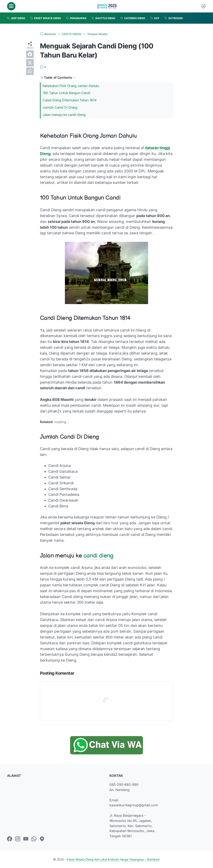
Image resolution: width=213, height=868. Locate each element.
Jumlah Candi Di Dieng (60, 107)
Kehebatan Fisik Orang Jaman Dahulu (71, 86)
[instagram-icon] (18, 839)
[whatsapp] (30, 71)
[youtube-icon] (26, 839)
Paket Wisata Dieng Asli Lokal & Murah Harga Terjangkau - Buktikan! (113, 859)
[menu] (11, 6)
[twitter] (30, 63)
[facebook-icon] (10, 839)
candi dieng (98, 556)
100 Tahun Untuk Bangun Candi (66, 93)
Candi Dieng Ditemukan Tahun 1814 (69, 100)
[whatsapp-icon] (34, 839)
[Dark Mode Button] (203, 6)
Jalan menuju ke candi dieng (64, 115)
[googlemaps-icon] (42, 839)
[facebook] (30, 54)
